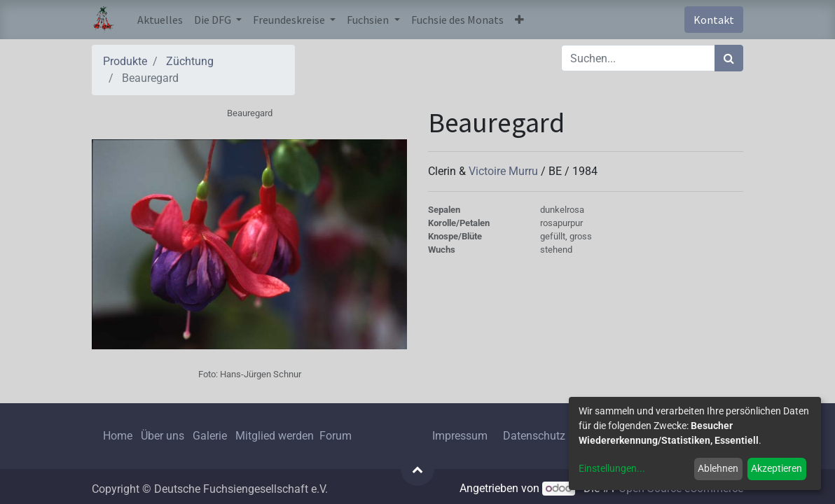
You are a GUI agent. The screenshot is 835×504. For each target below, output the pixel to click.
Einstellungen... (612, 468)
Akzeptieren (777, 468)
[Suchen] (729, 58)
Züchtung (190, 61)
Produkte (125, 61)
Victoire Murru (505, 171)
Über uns (163, 436)
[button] (519, 20)
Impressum (460, 436)
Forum (336, 436)
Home (118, 436)
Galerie (210, 436)
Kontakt (714, 20)
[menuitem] (160, 20)
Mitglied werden (276, 436)
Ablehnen (718, 468)
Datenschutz (534, 436)
